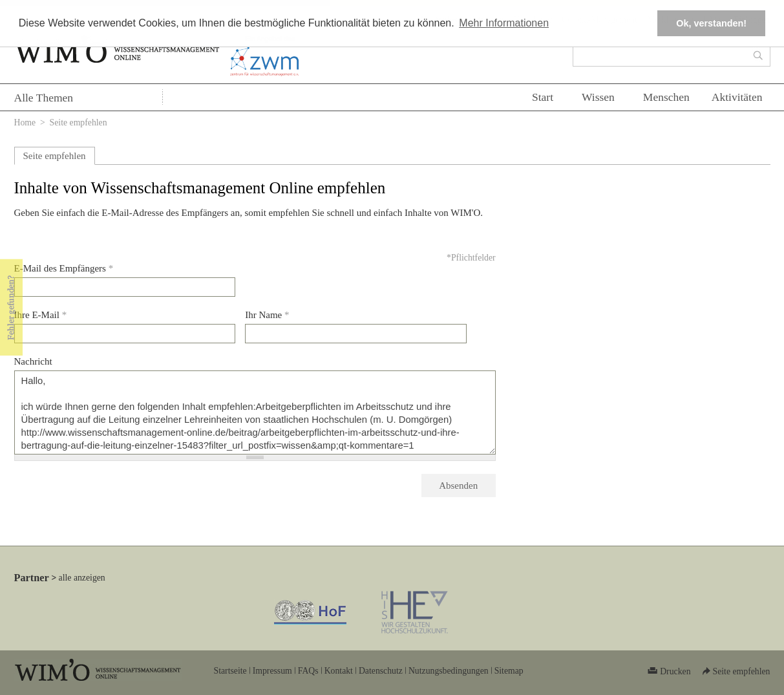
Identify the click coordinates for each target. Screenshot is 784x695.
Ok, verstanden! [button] (711, 23)
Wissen (598, 97)
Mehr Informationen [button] (504, 23)
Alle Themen (44, 98)
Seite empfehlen (55, 156)
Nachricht (33, 361)
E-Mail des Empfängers (64, 268)
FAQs (308, 671)
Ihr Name (267, 315)
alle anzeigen (82, 578)
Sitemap (509, 671)
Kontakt (339, 671)
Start (543, 97)
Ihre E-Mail (41, 315)
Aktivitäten (737, 97)
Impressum (272, 671)
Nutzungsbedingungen (449, 671)
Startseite (230, 671)
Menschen (666, 97)
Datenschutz (381, 671)
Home (25, 123)
